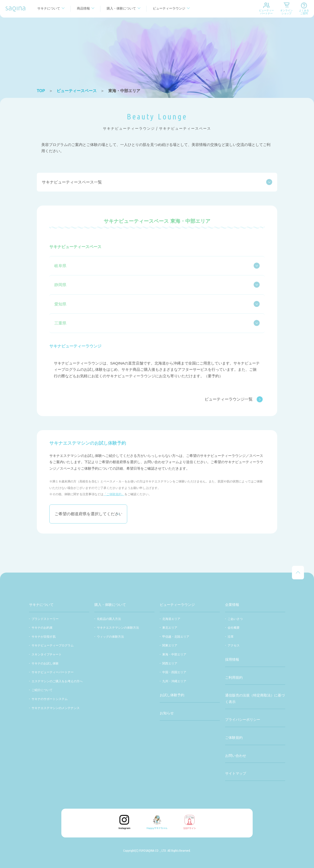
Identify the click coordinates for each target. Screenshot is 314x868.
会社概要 (234, 628)
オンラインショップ (286, 12)
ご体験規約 (234, 738)
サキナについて (49, 8)
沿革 (231, 637)
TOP (41, 91)
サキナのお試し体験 (45, 663)
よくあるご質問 (304, 12)
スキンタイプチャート (47, 654)
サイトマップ (236, 773)
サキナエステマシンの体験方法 (118, 628)
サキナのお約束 (42, 628)
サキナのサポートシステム (50, 699)
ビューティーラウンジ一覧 (234, 399)
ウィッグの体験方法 (110, 637)
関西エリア (170, 663)
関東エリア (170, 645)
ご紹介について (42, 690)
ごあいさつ (235, 619)
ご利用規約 (234, 677)
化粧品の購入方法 (109, 619)
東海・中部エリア (174, 654)
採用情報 (232, 659)
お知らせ (167, 713)
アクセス (234, 645)
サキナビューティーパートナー (53, 672)
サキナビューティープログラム (53, 645)
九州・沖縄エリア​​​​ (174, 681)
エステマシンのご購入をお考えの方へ (57, 681)
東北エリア (170, 628)
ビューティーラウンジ (169, 8)
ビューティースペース (77, 91)
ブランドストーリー (45, 619)
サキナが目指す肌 (44, 637)
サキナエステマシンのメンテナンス (56, 708)
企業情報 (232, 605)
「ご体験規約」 (114, 494)
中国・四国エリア (174, 672)
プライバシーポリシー (243, 720)
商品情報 (83, 8)
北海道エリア (171, 619)
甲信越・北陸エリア (176, 637)
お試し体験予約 (172, 695)
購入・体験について (121, 8)
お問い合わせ (236, 756)
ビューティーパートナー (266, 12)
